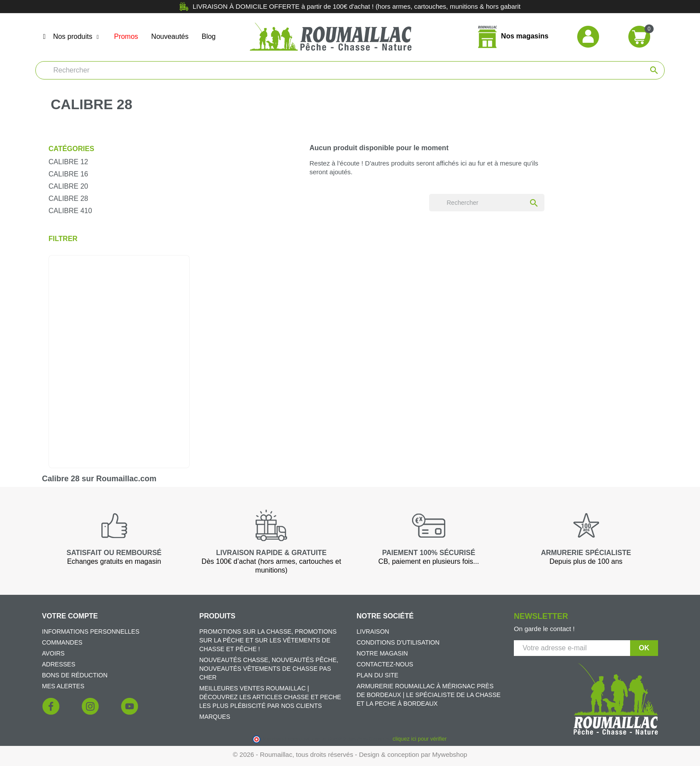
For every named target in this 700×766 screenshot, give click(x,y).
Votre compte (70, 616)
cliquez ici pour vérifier (420, 739)
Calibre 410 (70, 211)
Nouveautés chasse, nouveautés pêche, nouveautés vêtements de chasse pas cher (269, 669)
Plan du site (378, 675)
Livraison (373, 631)
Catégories (71, 149)
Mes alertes (63, 686)
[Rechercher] (350, 70)
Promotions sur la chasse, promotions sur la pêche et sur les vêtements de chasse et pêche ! (268, 640)
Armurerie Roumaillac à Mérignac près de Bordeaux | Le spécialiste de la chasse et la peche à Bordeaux (429, 695)
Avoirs (53, 653)
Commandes (62, 642)
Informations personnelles (91, 631)
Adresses (59, 664)
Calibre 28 (68, 198)
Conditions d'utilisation (398, 642)
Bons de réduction (75, 675)
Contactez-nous (385, 664)
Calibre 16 (68, 174)
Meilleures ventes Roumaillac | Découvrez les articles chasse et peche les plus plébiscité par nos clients (270, 697)
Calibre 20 (68, 186)
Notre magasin (382, 653)
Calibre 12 (68, 162)
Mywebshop (450, 754)
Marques (215, 717)
